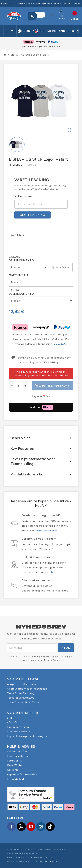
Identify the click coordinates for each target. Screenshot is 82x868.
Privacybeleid (16, 779)
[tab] (41, 438)
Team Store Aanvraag (21, 693)
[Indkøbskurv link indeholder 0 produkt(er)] (61, 16)
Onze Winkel (15, 765)
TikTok (50, 827)
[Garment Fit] (41, 282)
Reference (15, 165)
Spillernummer (23, 196)
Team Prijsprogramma (21, 698)
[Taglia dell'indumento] (41, 301)
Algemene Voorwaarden (22, 774)
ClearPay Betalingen (20, 732)
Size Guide (61, 267)
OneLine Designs (48, 861)
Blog (10, 718)
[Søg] (38, 15)
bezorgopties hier (46, 530)
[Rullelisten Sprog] (75, 16)
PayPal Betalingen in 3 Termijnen (27, 736)
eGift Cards (14, 722)
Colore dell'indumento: (22, 259)
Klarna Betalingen (18, 727)
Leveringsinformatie (20, 756)
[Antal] (19, 386)
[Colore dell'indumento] (28, 267)
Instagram (41, 827)
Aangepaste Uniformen (22, 684)
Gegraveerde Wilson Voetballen (27, 689)
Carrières (13, 770)
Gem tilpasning (32, 215)
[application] (41, 396)
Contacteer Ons (17, 751)
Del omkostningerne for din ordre (41, 46)
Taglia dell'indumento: (22, 292)
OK (66, 648)
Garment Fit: (19, 275)
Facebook (12, 827)
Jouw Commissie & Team (23, 702)
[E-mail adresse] (32, 648)
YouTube (31, 827)
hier (54, 572)
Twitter (21, 827)
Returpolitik (14, 761)
